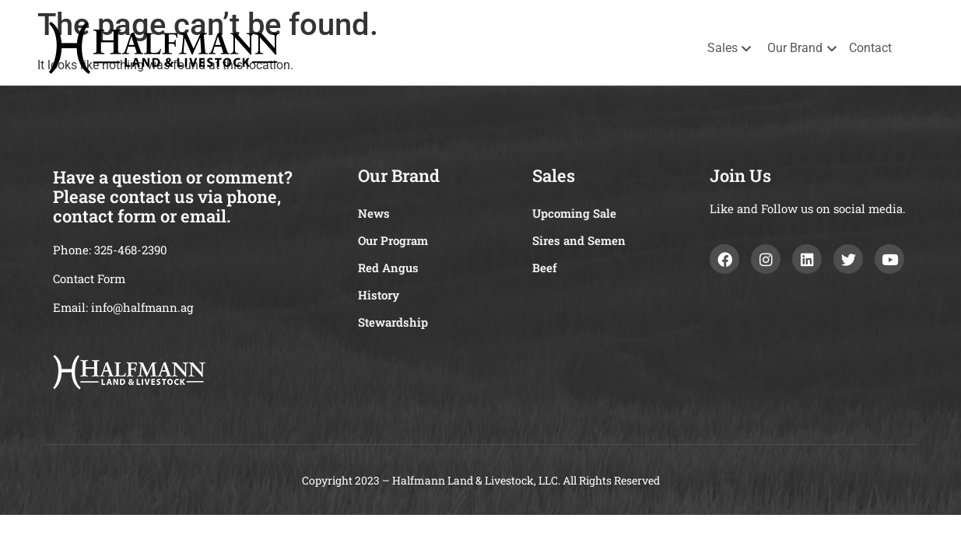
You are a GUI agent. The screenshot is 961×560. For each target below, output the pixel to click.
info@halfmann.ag (142, 307)
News (374, 213)
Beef (545, 268)
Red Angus (388, 268)
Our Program (393, 240)
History (379, 295)
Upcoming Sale (574, 213)
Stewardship (393, 322)
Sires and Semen (579, 240)
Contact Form (89, 278)
